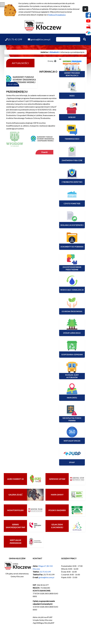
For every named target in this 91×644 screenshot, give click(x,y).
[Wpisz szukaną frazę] (68, 39)
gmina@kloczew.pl (46, 577)
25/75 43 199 (45, 572)
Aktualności (54, 52)
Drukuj (52, 61)
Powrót (44, 152)
